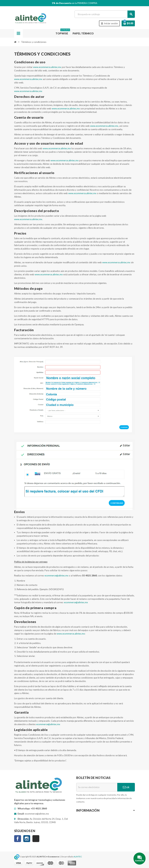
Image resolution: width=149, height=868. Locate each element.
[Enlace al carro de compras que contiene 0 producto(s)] (128, 23)
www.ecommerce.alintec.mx (47, 67)
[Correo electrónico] (97, 787)
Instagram (27, 839)
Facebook (18, 839)
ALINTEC (78, 856)
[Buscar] (105, 14)
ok (126, 787)
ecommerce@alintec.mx (56, 576)
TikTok (36, 839)
